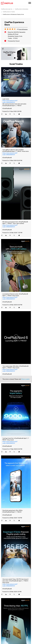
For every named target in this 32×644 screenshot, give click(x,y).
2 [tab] (17, 58)
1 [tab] (15, 58)
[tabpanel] (16, 53)
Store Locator (26, 319)
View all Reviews (23, 29)
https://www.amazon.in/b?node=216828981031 (10, 101)
